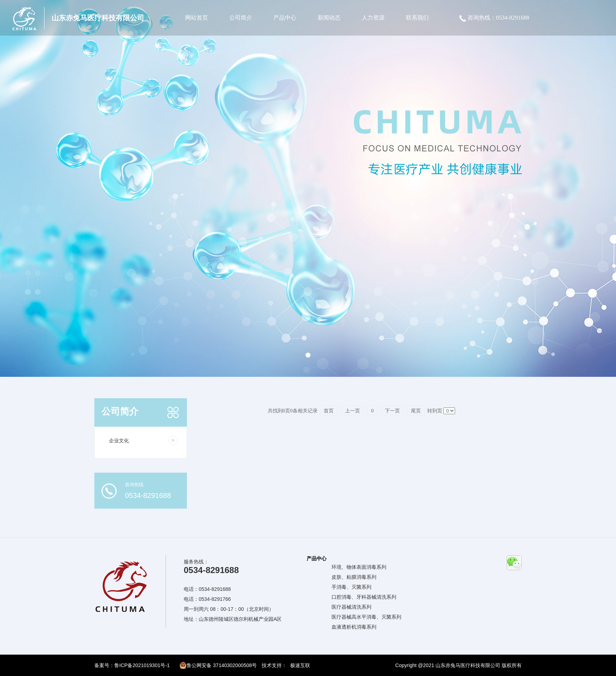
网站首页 (197, 18)
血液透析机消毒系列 (354, 627)
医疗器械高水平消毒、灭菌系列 (366, 617)
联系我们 (417, 18)
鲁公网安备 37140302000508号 (218, 665)
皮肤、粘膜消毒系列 (354, 577)
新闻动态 (329, 18)
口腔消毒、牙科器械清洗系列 (364, 597)
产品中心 (285, 18)
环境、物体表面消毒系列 (359, 567)
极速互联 (300, 665)
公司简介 (241, 18)
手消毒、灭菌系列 (351, 587)
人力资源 (373, 18)
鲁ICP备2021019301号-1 (142, 665)
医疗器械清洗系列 (351, 607)
